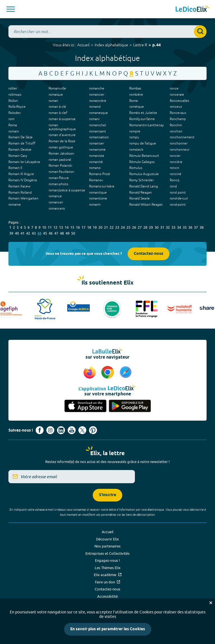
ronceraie (177, 95)
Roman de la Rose (62, 141)
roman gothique (61, 147)
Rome (134, 101)
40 (17, 233)
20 (100, 227)
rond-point (178, 205)
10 (44, 227)
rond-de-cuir (179, 198)
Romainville (57, 88)
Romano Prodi (100, 174)
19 (95, 227)
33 (173, 227)
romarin (95, 205)
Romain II (15, 168)
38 (202, 227)
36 (190, 227)
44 (39, 233)
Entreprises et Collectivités (107, 553)
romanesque (99, 113)
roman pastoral (60, 160)
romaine (15, 205)
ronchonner (179, 143)
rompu (134, 137)
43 (34, 233)
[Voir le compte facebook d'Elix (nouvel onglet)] (40, 430)
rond (173, 186)
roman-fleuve (59, 178)
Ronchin (176, 125)
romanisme (97, 150)
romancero (57, 208)
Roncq (175, 180)
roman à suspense (62, 119)
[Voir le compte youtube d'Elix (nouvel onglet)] (72, 430)
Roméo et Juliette (143, 113)
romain (14, 131)
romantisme (98, 198)
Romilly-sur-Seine (142, 119)
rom (11, 119)
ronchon (176, 131)
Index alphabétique (111, 45)
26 (134, 227)
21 (106, 227)
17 (83, 227)
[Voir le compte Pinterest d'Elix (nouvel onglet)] (93, 430)
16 (78, 227)
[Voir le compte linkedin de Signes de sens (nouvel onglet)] (61, 430)
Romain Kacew (19, 186)
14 (67, 227)
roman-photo (58, 184)
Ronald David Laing (144, 186)
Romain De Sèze (21, 137)
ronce (174, 88)
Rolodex (15, 113)
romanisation (99, 137)
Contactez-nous (149, 254)
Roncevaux (178, 113)
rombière (136, 95)
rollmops (15, 95)
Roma (13, 125)
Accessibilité (107, 596)
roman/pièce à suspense (67, 190)
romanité (96, 162)
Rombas (135, 88)
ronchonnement (182, 137)
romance (55, 196)
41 (22, 233)
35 (185, 227)
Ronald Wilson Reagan (146, 205)
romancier (97, 95)
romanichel (98, 125)
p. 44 (157, 45)
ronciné (176, 174)
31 (162, 227)
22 (112, 227)
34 (179, 227)
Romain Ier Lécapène (24, 162)
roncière (176, 162)
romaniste (97, 156)
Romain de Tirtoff (22, 143)
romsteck (136, 150)
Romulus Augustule (144, 174)
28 (145, 227)
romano (95, 168)
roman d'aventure (62, 135)
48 (62, 233)
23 (117, 227)
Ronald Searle (140, 198)
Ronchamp (178, 119)
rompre (135, 131)
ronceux (176, 107)
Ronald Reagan (141, 192)
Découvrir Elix (107, 539)
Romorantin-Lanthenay (147, 125)
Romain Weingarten (23, 198)
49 (67, 233)
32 (168, 227)
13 (61, 227)
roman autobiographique (62, 127)
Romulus (136, 168)
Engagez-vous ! (107, 560)
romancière (98, 101)
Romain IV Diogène (23, 180)
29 (151, 227)
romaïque (56, 95)
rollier (13, 88)
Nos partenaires (107, 546)
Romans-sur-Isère (102, 186)
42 (28, 233)
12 (55, 227)
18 (89, 227)
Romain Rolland (20, 192)
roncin (175, 168)
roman (53, 101)
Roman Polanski (60, 166)
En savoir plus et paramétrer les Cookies (108, 629)
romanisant (98, 131)
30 (157, 227)
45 (45, 233)
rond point (178, 192)
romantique (98, 192)
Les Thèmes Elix (108, 568)
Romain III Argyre (21, 174)
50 (73, 233)
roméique (137, 107)
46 (51, 233)
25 (128, 227)
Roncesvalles (179, 101)
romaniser (97, 143)
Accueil (83, 45)
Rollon (13, 101)
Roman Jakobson (61, 153)
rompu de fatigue (143, 143)
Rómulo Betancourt (144, 156)
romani (94, 119)
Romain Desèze (20, 150)
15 (72, 227)
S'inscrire (107, 495)
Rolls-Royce (17, 107)
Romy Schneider (142, 180)
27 (140, 227)
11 (50, 227)
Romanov (96, 180)
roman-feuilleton (61, 172)
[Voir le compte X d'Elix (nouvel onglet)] (82, 430)
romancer (56, 202)
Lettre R (140, 45)
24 (123, 227)
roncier (175, 156)
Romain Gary (18, 156)
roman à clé (57, 107)
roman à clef (58, 113)
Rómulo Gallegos (142, 162)
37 (196, 227)
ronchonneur (180, 150)
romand (95, 107)
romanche (97, 88)
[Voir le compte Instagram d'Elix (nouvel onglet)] (50, 430)
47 (56, 233)
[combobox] (107, 32)
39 (11, 233)
